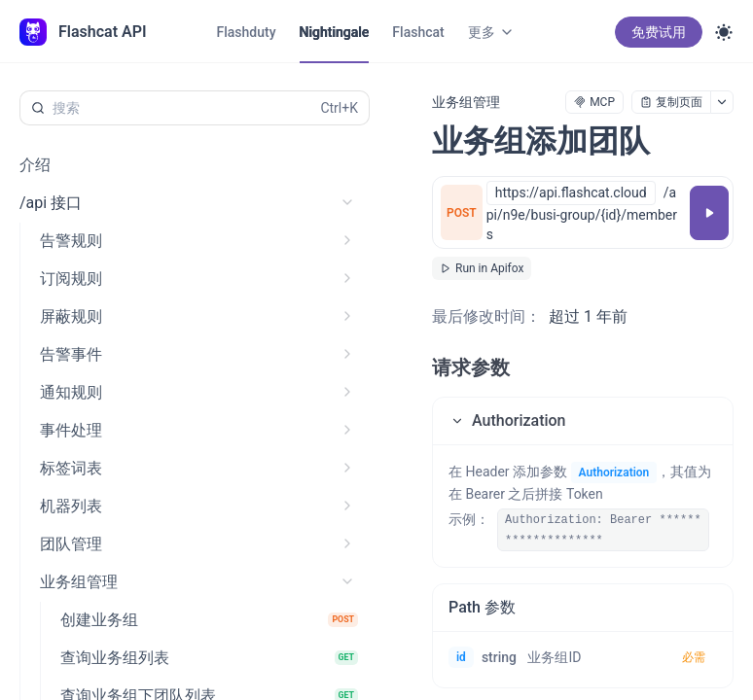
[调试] (709, 213)
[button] (583, 421)
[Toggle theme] (724, 32)
